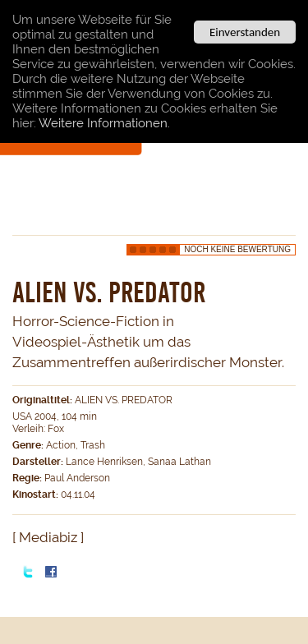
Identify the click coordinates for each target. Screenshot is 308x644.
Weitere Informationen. (104, 123)
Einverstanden (245, 32)
